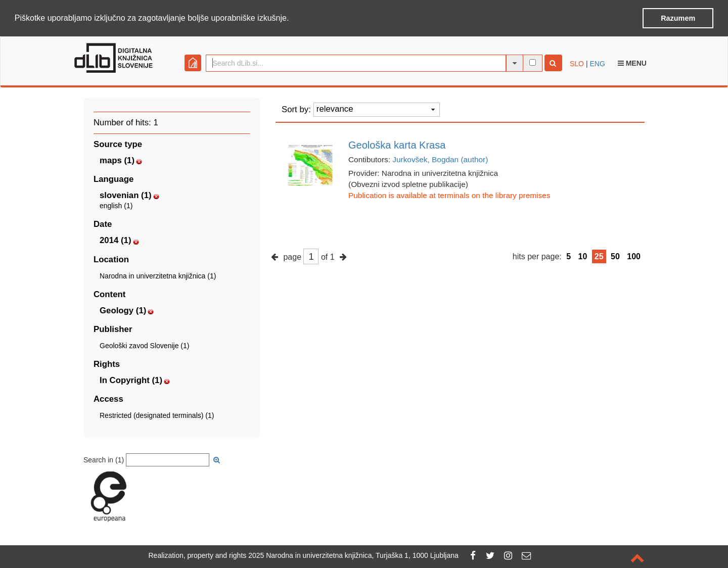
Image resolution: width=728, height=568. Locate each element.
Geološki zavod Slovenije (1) (144, 345)
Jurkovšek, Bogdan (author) (440, 158)
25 (599, 255)
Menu (632, 62)
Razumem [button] (678, 18)
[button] (293, 19)
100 (634, 255)
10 (583, 255)
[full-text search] (533, 61)
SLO (577, 63)
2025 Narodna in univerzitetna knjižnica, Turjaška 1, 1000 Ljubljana (353, 555)
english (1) (116, 205)
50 (615, 255)
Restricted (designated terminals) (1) (157, 415)
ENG (597, 63)
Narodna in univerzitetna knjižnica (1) (158, 275)
